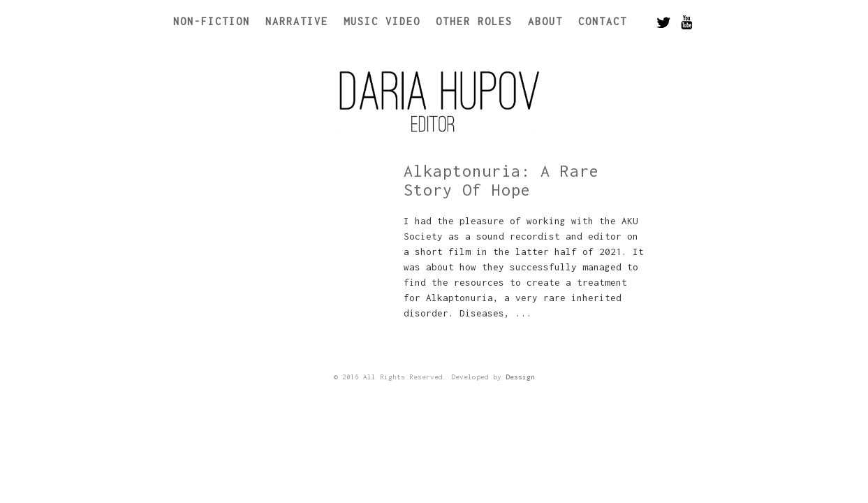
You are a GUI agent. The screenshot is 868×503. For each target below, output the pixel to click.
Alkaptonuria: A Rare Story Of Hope (501, 180)
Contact (603, 21)
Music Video (382, 21)
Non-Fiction (212, 21)
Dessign (520, 377)
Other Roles (474, 21)
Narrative (297, 21)
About (545, 21)
